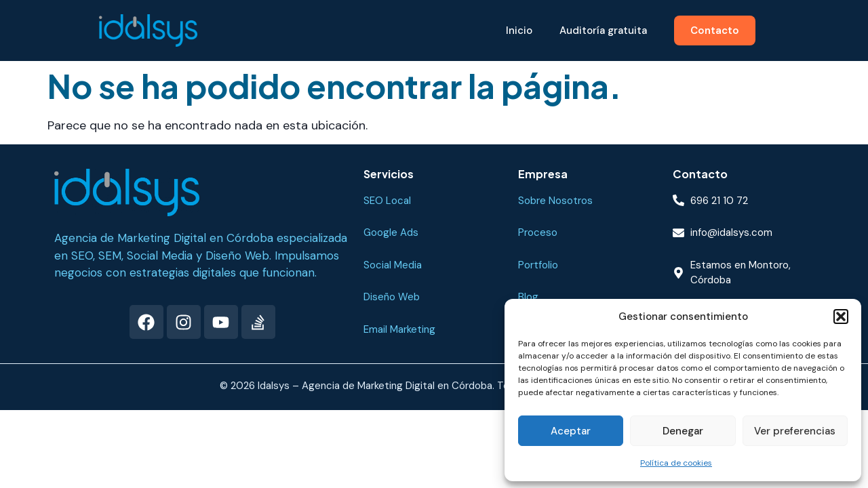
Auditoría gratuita (603, 30)
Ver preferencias (795, 431)
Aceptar (571, 431)
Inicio (519, 30)
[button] (841, 317)
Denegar (683, 431)
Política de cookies (676, 463)
